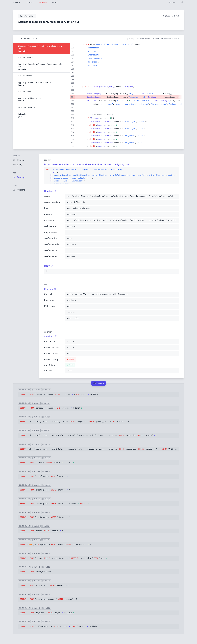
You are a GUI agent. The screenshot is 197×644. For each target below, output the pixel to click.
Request (17, 156)
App (15, 173)
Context (17, 185)
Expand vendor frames (28, 38)
